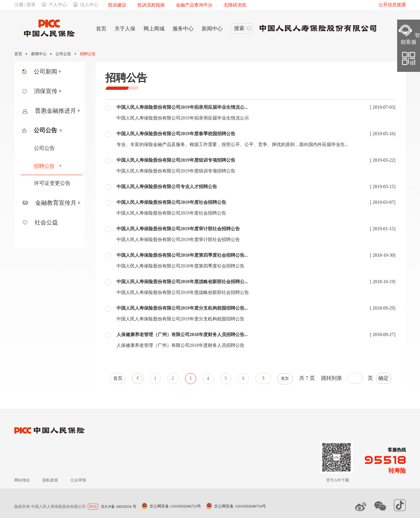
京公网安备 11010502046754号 (240, 506)
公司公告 (63, 54)
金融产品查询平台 (194, 5)
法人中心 (86, 5)
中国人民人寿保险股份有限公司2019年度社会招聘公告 (171, 202)
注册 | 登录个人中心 (41, 5)
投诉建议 (117, 5)
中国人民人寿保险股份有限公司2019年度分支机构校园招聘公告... (182, 308)
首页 (18, 54)
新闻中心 (39, 54)
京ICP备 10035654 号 (119, 507)
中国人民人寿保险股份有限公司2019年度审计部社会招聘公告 (178, 229)
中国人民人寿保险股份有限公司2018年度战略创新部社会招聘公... (182, 282)
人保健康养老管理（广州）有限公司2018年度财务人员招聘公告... (182, 335)
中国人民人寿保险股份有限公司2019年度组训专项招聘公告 (176, 160)
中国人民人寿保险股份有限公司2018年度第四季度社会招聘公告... (182, 255)
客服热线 (397, 450)
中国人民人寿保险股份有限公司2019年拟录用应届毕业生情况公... (182, 107)
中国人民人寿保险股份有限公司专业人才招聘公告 (167, 187)
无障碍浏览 (235, 5)
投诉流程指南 (151, 5)
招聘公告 (88, 54)
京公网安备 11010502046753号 (175, 506)
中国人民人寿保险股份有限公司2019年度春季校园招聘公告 (176, 134)
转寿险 (397, 471)
